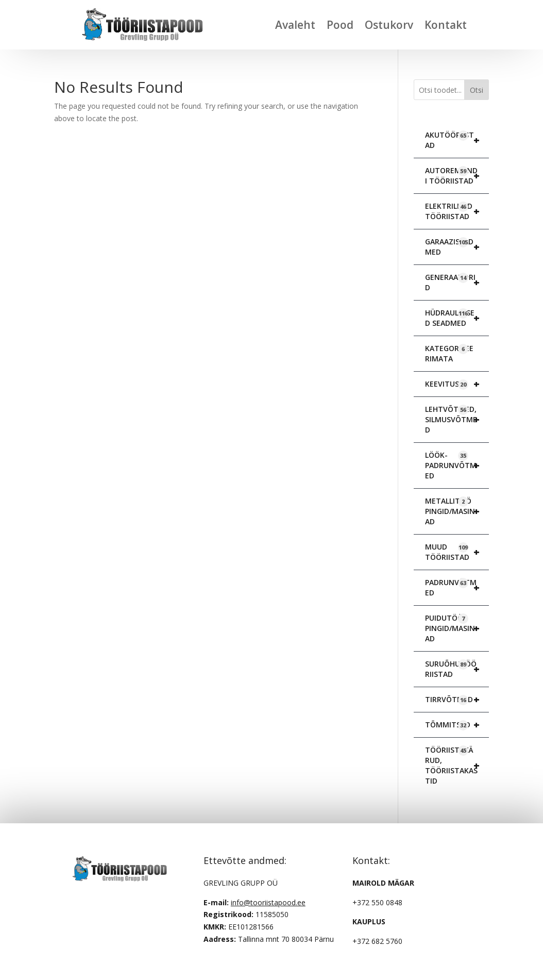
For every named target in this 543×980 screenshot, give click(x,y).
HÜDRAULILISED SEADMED (457, 318)
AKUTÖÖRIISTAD (457, 140)
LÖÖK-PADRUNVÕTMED (457, 466)
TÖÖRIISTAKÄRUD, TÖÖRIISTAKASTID (457, 766)
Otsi (477, 90)
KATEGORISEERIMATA (449, 353)
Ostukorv (389, 25)
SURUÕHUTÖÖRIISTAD (457, 669)
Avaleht (295, 25)
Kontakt (446, 25)
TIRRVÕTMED (457, 700)
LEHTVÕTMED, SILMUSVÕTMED (457, 420)
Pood (340, 25)
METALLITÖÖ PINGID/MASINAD (457, 511)
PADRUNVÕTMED (457, 588)
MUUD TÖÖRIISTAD (457, 552)
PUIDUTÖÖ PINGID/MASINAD (457, 628)
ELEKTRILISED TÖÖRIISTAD (457, 211)
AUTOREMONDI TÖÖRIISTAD (457, 176)
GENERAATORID (457, 283)
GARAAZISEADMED (457, 247)
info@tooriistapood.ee (268, 902)
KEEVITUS (457, 384)
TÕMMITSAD (457, 725)
